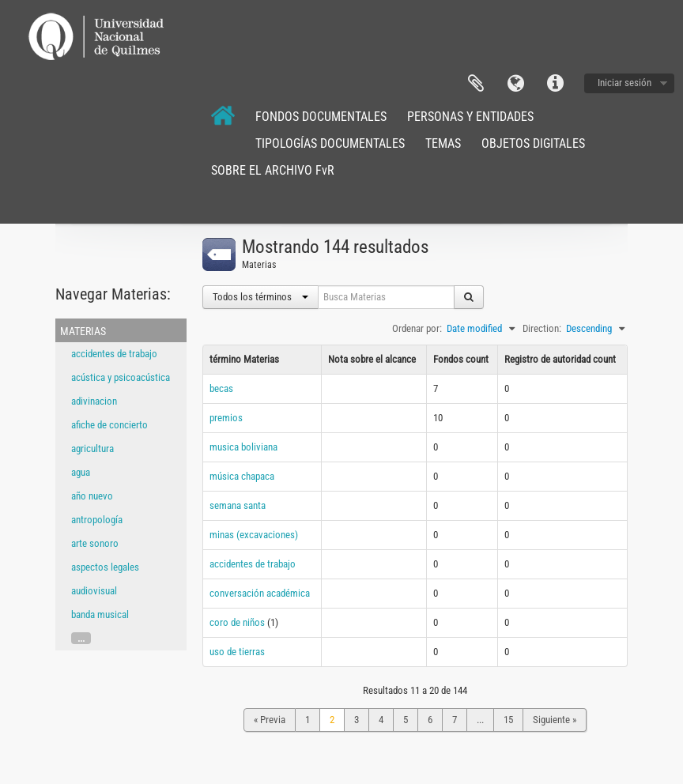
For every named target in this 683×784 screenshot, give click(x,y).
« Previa (270, 720)
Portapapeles (476, 84)
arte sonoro (95, 543)
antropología (97, 520)
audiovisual (94, 591)
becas (221, 388)
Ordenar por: (417, 328)
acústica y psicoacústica (121, 377)
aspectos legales (105, 567)
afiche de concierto (109, 425)
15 (508, 720)
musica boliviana (243, 447)
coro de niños (237, 622)
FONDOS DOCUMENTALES (321, 117)
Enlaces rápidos (555, 84)
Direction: (542, 328)
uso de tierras (237, 652)
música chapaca (242, 476)
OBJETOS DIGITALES (533, 143)
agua (81, 472)
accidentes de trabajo (114, 354)
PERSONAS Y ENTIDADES (470, 117)
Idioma (515, 84)
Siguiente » (555, 720)
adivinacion (94, 401)
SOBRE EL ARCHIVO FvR (273, 170)
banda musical (100, 614)
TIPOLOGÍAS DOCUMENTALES (330, 143)
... (81, 638)
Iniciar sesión (625, 83)
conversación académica (260, 593)
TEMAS (443, 143)
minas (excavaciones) (254, 535)
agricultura (92, 449)
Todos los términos (260, 297)
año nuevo (92, 496)
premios (226, 418)
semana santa (238, 505)
